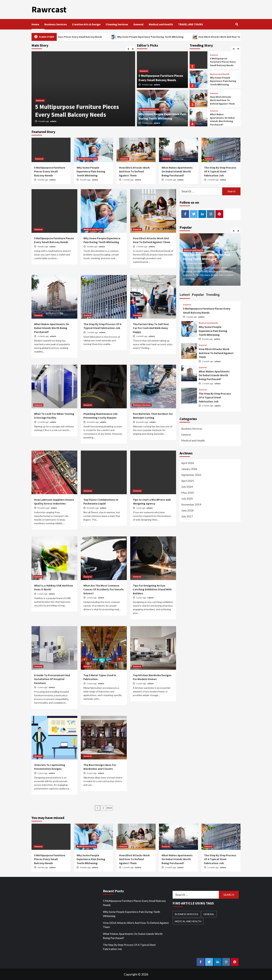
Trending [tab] (213, 294)
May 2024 (187, 492)
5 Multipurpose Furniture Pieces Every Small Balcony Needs (83, 37)
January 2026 (189, 469)
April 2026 (188, 463)
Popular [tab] (198, 294)
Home (35, 24)
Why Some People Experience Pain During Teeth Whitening (162, 37)
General (138, 24)
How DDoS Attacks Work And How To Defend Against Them (222, 100)
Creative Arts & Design (86, 24)
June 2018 (187, 510)
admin (53, 121)
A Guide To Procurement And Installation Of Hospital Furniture (52, 679)
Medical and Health (161, 24)
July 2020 (187, 498)
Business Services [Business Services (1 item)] (187, 914)
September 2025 (191, 475)
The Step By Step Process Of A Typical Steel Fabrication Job (220, 171)
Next (110, 808)
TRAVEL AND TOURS (191, 24)
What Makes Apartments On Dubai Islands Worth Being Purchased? (222, 119)
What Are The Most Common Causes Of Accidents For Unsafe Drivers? (104, 589)
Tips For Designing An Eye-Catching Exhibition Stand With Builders (152, 589)
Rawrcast (49, 9)
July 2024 (187, 486)
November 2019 (191, 504)
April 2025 (188, 480)
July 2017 (187, 516)
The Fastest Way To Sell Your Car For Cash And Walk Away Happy (151, 328)
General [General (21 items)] (209, 914)
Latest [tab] (185, 294)
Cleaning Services (117, 24)
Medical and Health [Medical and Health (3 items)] (188, 921)
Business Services (56, 24)
